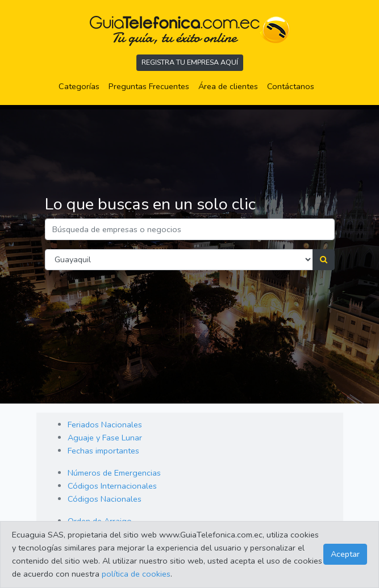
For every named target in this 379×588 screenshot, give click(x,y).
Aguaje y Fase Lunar (105, 438)
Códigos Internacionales (112, 486)
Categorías (81, 86)
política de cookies (136, 574)
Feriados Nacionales (105, 425)
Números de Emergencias (114, 473)
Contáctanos (291, 86)
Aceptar (345, 554)
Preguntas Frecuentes (151, 86)
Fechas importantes (103, 451)
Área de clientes (228, 86)
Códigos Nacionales (105, 499)
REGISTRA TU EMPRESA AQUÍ (190, 62)
